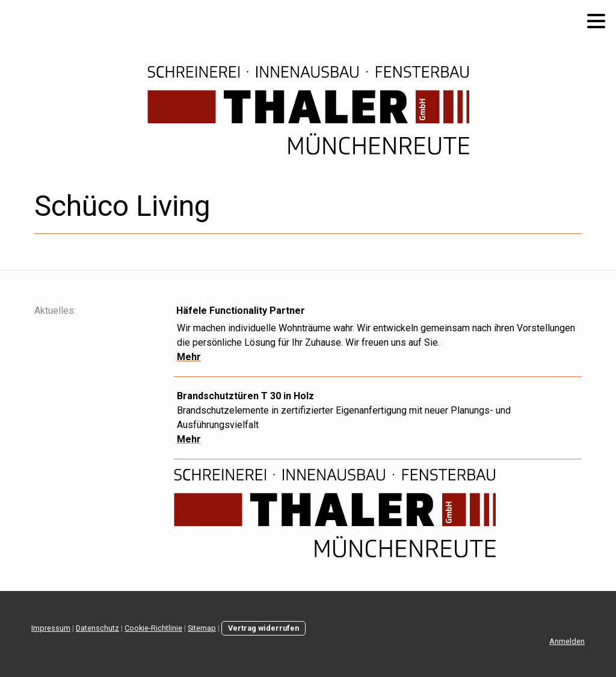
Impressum (51, 628)
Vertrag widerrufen (263, 628)
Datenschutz (97, 628)
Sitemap (202, 628)
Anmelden (567, 641)
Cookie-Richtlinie (153, 628)
